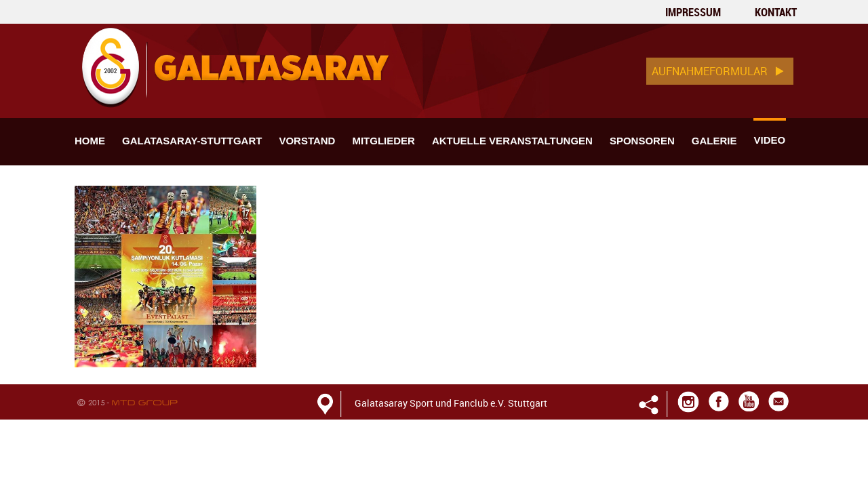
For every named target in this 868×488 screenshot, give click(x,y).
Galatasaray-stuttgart (192, 141)
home (90, 141)
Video (769, 140)
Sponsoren (642, 141)
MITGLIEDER (383, 141)
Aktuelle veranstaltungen (512, 141)
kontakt (776, 12)
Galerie (714, 141)
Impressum (693, 12)
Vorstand (307, 141)
